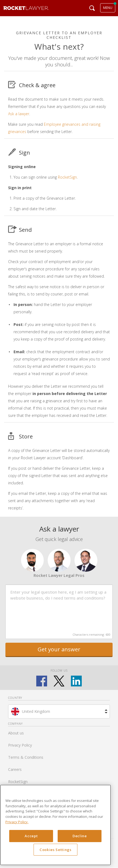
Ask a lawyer (19, 114)
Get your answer (59, 649)
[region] (55, 825)
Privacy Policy (20, 745)
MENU (108, 8)
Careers (15, 769)
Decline (80, 836)
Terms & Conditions (26, 757)
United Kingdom (36, 711)
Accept (31, 836)
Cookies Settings (55, 850)
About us (16, 733)
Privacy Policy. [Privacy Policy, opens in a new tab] (17, 822)
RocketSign (67, 177)
